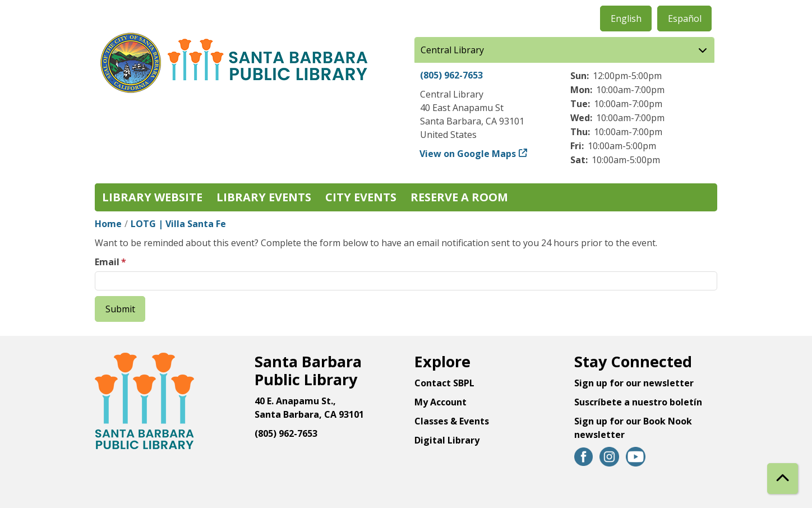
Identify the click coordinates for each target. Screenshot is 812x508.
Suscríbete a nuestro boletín (638, 402)
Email (107, 262)
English (626, 19)
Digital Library (447, 440)
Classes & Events (452, 421)
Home (108, 224)
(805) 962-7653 (451, 75)
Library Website (152, 197)
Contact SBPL (444, 383)
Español (685, 19)
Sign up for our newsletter (634, 383)
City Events (361, 197)
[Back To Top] (783, 479)
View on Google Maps (468, 154)
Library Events (264, 197)
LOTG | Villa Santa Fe (178, 224)
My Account (440, 402)
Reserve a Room (459, 197)
